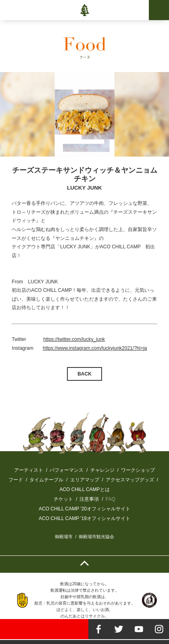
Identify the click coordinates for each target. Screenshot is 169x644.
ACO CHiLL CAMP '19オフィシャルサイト (84, 518)
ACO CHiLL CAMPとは (84, 489)
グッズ (147, 480)
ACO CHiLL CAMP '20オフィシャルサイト (84, 509)
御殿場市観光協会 (96, 537)
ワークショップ (138, 470)
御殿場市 (64, 537)
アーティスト (29, 470)
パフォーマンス (67, 470)
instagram (159, 629)
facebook (98, 629)
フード (16, 480)
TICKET (44, 629)
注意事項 (89, 499)
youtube (139, 629)
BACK (84, 374)
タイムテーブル (46, 480)
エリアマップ (85, 480)
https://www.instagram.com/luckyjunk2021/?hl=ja (95, 348)
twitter (119, 629)
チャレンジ (102, 470)
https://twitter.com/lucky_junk (74, 339)
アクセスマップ (123, 480)
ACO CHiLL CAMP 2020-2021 (84, 10)
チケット (63, 499)
